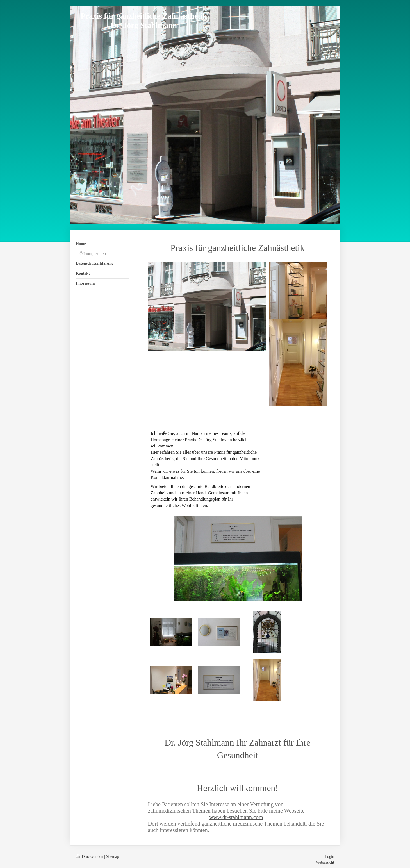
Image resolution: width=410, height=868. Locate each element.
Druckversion (90, 857)
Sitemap (113, 857)
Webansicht (325, 862)
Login (330, 857)
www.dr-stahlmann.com (236, 817)
